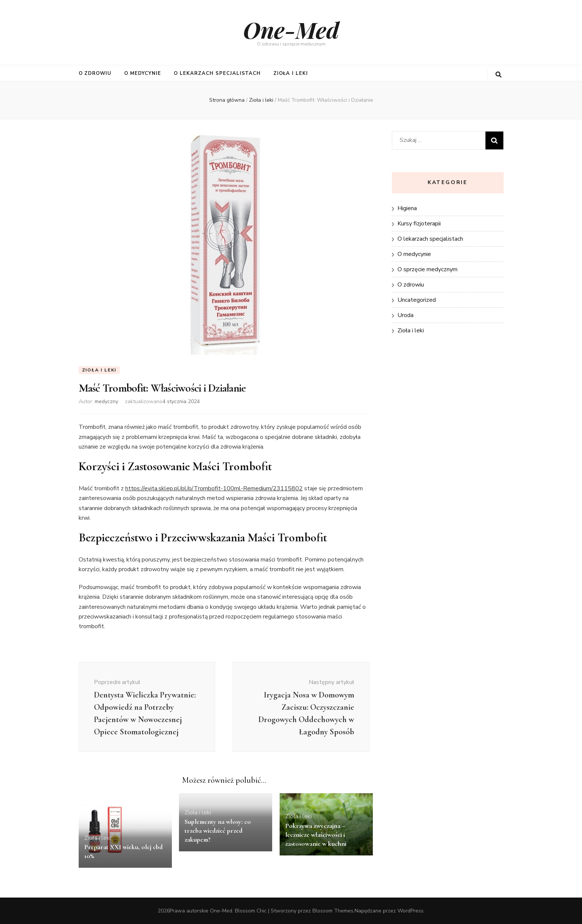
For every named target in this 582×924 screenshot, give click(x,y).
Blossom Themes (333, 911)
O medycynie (143, 73)
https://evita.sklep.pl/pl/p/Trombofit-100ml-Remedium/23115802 (214, 488)
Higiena (407, 208)
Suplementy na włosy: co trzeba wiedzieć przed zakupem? (218, 830)
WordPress (410, 911)
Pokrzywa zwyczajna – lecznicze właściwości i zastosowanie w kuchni (316, 835)
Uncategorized (417, 300)
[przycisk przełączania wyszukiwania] (498, 75)
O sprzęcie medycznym (427, 269)
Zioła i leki (291, 73)
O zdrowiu (95, 73)
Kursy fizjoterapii (419, 224)
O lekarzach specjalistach (217, 73)
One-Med (291, 29)
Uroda (405, 315)
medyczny (106, 401)
